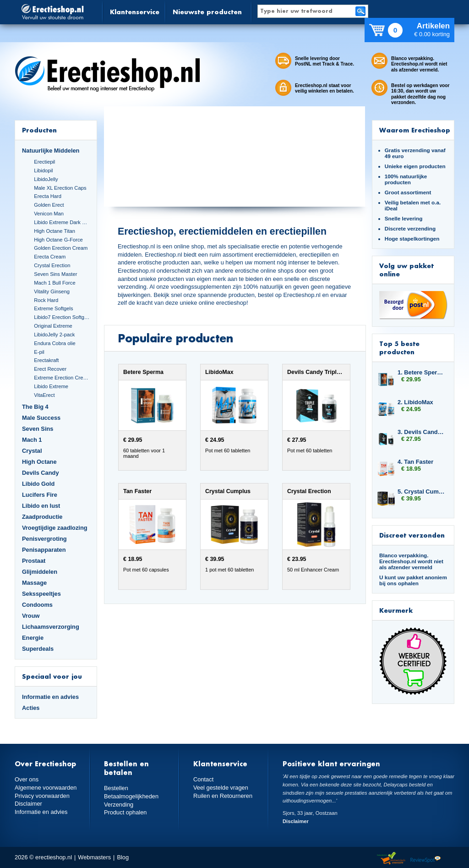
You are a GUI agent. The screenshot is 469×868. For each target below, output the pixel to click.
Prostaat (34, 561)
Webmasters (94, 857)
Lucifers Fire (40, 495)
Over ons (27, 779)
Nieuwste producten (207, 12)
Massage (34, 583)
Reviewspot (425, 859)
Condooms (37, 605)
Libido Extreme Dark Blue (62, 222)
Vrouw (31, 616)
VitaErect (44, 395)
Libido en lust (41, 506)
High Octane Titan (55, 231)
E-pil (39, 352)
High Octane (39, 462)
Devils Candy (41, 473)
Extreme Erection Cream (62, 378)
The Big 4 (35, 407)
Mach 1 (32, 440)
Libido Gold (38, 484)
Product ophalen (125, 812)
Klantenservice (135, 12)
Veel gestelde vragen (221, 788)
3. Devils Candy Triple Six (421, 432)
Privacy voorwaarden (42, 796)
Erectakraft (46, 360)
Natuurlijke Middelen (51, 151)
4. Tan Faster (415, 462)
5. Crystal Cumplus (421, 492)
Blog (123, 857)
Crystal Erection (52, 265)
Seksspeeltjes (41, 594)
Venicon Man (49, 214)
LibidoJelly (46, 179)
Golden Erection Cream (61, 248)
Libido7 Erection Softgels (62, 317)
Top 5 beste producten (399, 348)
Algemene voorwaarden (46, 788)
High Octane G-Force (58, 240)
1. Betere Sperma (421, 372)
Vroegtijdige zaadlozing (55, 528)
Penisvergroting (44, 539)
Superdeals (38, 649)
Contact (203, 779)
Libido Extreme (51, 386)
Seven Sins (38, 429)
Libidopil (43, 170)
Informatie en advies (50, 697)
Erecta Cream (50, 257)
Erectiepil (44, 162)
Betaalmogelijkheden (131, 796)
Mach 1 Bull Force (55, 283)
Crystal (32, 451)
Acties (31, 708)
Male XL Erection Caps (60, 188)
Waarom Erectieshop (415, 130)
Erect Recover (50, 369)
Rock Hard (46, 300)
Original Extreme (53, 326)
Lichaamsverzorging (51, 627)
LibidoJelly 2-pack (54, 335)
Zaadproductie (42, 517)
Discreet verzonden (412, 535)
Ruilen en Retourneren (223, 796)
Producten (39, 130)
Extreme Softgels (53, 308)
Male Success (41, 418)
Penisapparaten (44, 550)
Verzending (119, 805)
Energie (33, 638)
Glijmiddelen (40, 572)
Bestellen (116, 788)
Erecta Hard (48, 196)
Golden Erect (49, 205)
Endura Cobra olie (55, 343)
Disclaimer (28, 804)
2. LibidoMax (415, 402)
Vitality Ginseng (52, 291)
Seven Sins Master (55, 274)
